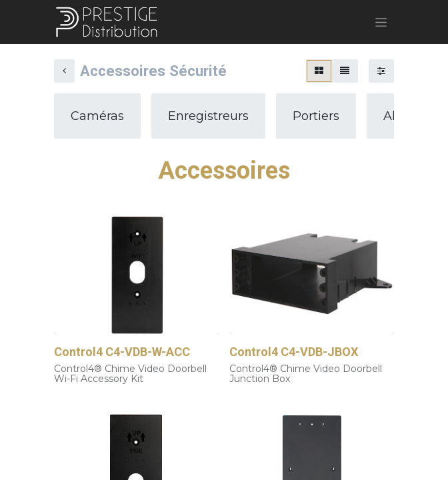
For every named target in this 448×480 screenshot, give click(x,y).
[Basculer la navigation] (381, 22)
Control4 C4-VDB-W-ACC (122, 352)
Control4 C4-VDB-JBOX (294, 352)
